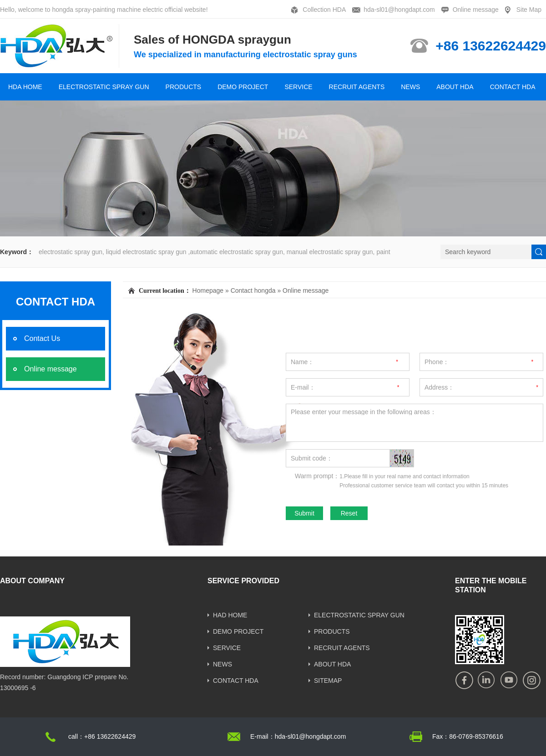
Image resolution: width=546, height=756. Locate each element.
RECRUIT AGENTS (357, 87)
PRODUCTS (184, 87)
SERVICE (298, 87)
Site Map (529, 10)
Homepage (208, 290)
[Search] (486, 252)
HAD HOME (230, 615)
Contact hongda (253, 290)
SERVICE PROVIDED (243, 581)
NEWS (410, 87)
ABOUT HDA (455, 87)
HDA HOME (25, 87)
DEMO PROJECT (243, 87)
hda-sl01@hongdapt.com (399, 10)
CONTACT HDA (513, 87)
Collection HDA (324, 10)
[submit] (539, 252)
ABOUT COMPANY (32, 581)
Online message (476, 10)
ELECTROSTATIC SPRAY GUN (104, 87)
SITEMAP (328, 681)
